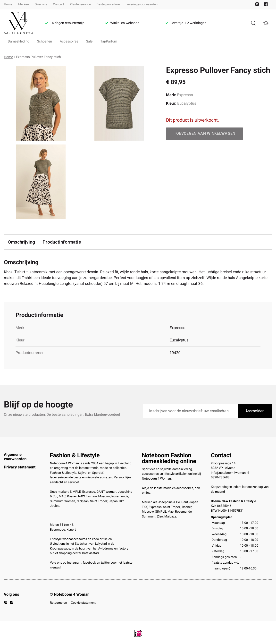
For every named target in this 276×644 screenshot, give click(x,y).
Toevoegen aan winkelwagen (205, 133)
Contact (59, 4)
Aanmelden (255, 411)
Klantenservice (80, 4)
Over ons (41, 4)
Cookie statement (83, 603)
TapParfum (109, 42)
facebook (89, 563)
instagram (74, 563)
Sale (89, 42)
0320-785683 (220, 478)
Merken (24, 4)
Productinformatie (62, 242)
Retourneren (59, 603)
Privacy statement (20, 467)
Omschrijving (21, 242)
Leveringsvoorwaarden (142, 4)
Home (8, 4)
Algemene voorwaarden (15, 457)
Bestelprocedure (108, 4)
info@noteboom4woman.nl (230, 473)
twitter (105, 563)
